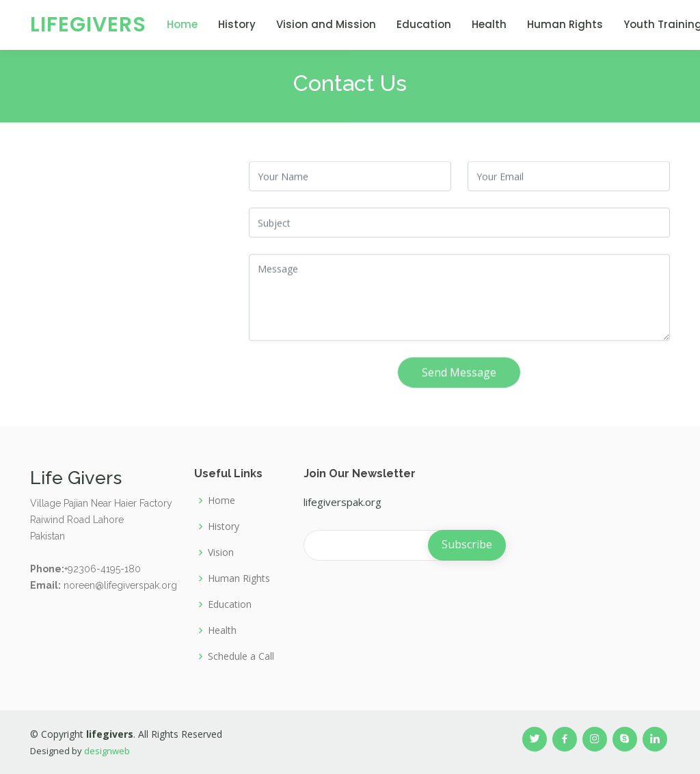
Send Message (459, 377)
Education (424, 24)
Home (182, 24)
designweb (107, 751)
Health (489, 24)
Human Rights (565, 24)
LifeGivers (88, 25)
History (237, 24)
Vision (221, 552)
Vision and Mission (326, 24)
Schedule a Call (241, 656)
